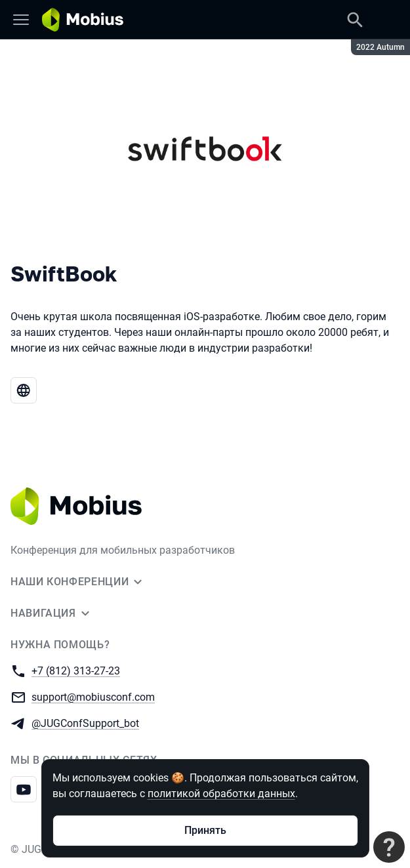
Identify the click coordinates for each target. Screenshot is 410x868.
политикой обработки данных (221, 794)
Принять (205, 830)
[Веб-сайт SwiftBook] (24, 390)
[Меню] (21, 20)
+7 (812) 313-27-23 (76, 670)
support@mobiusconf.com (93, 696)
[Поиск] (355, 20)
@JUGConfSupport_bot (85, 723)
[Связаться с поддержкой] (389, 847)
